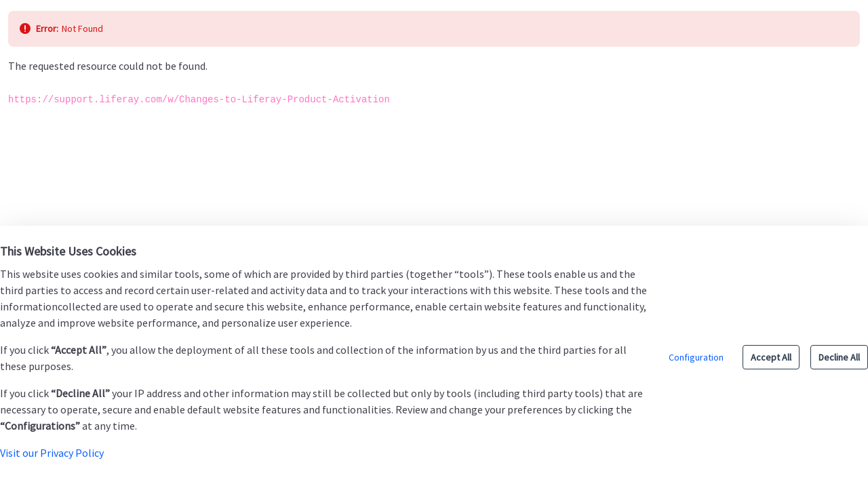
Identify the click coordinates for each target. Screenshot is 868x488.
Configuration (696, 357)
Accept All (771, 357)
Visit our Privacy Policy (52, 453)
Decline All (839, 357)
